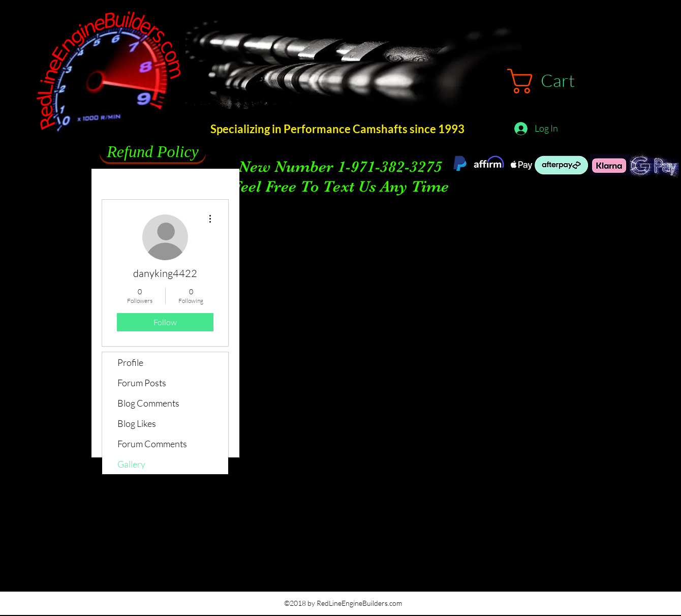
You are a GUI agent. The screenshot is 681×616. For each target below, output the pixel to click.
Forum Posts (142, 383)
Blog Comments (148, 403)
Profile (130, 362)
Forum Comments (152, 444)
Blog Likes (137, 423)
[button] (556, 81)
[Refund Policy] (153, 152)
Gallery (131, 464)
